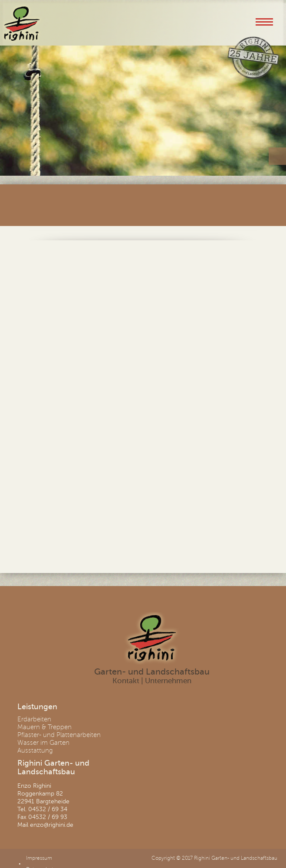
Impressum (39, 858)
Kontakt (126, 681)
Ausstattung (35, 750)
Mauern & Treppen (44, 727)
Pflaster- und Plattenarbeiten (59, 735)
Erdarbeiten (34, 719)
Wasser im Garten (43, 743)
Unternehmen (168, 681)
